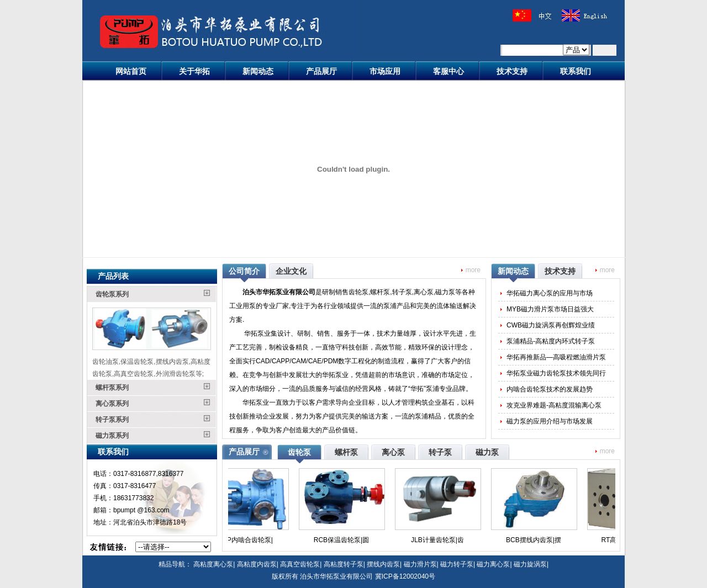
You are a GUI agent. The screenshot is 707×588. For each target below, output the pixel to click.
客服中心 (449, 71)
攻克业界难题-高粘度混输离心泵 (554, 405)
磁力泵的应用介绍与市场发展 (550, 421)
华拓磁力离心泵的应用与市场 (550, 293)
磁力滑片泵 (420, 564)
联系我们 (576, 71)
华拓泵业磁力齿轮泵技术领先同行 (556, 373)
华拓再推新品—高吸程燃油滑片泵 (556, 357)
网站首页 (131, 71)
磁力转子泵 (457, 564)
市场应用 (385, 71)
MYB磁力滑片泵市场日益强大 (550, 309)
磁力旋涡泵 (530, 564)
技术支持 (512, 71)
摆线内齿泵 (383, 564)
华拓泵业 (257, 333)
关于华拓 (194, 71)
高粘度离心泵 (213, 564)
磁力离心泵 (493, 564)
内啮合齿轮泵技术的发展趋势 (550, 389)
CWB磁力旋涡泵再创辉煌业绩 (551, 325)
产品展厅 (321, 71)
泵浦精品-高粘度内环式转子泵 (551, 341)
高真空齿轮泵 (300, 564)
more (473, 270)
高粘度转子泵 (344, 564)
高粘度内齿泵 (257, 564)
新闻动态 (258, 71)
